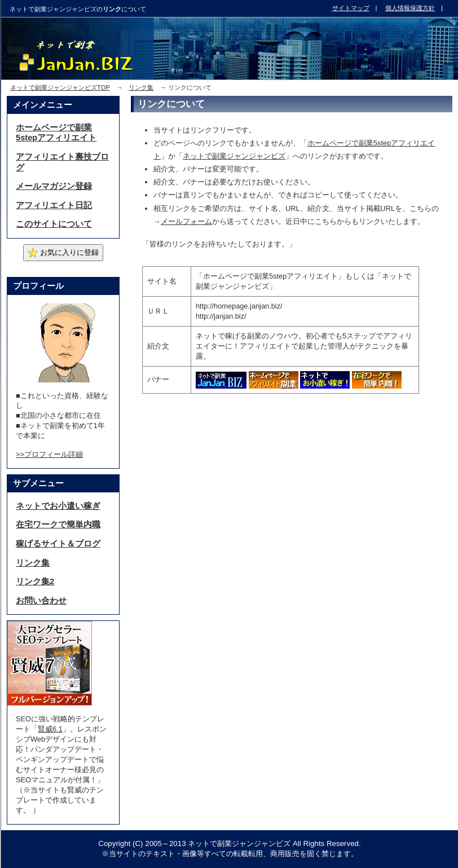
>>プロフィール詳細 (49, 454)
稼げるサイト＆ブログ (58, 544)
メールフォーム (186, 221)
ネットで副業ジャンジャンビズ (234, 156)
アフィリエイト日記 (54, 205)
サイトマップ (351, 8)
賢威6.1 (50, 729)
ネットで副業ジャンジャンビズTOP (60, 87)
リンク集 (141, 87)
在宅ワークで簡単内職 (58, 525)
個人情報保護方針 (410, 8)
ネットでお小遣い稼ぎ (58, 506)
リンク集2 (35, 581)
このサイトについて (54, 224)
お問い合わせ (41, 601)
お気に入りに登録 (63, 253)
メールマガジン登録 (54, 186)
